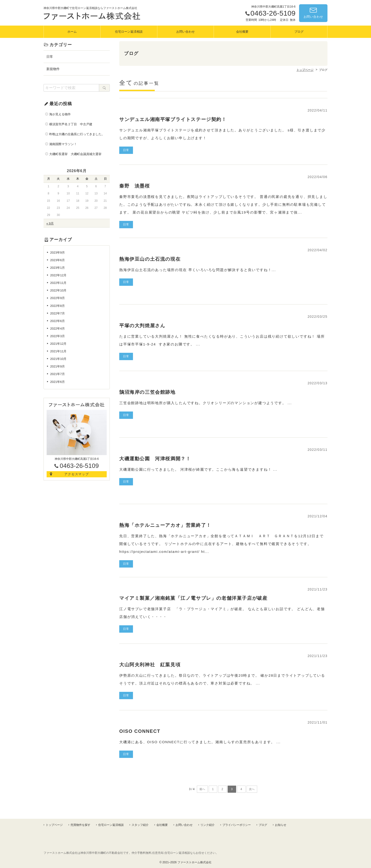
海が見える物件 (60, 114)
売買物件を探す (80, 825)
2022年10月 (58, 290)
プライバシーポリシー (237, 825)
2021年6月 (57, 382)
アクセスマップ (77, 474)
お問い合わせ (313, 17)
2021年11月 (58, 351)
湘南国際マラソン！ (65, 144)
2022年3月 (57, 336)
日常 (50, 57)
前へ (202, 789)
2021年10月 (58, 359)
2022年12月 (58, 275)
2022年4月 (57, 329)
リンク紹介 (208, 825)
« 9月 (50, 223)
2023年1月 (57, 268)
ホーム (72, 32)
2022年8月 (57, 306)
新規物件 (53, 69)
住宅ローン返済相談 (129, 32)
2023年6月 (57, 260)
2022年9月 (57, 298)
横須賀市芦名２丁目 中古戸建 (71, 124)
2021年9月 (57, 366)
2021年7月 (57, 374)
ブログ (299, 32)
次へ (252, 789)
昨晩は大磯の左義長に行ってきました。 (77, 134)
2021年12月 (58, 344)
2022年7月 (57, 313)
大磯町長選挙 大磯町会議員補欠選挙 (75, 154)
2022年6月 (57, 321)
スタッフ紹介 (140, 825)
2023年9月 (57, 253)
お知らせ (281, 825)
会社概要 (242, 32)
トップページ (54, 825)
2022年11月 (58, 283)
